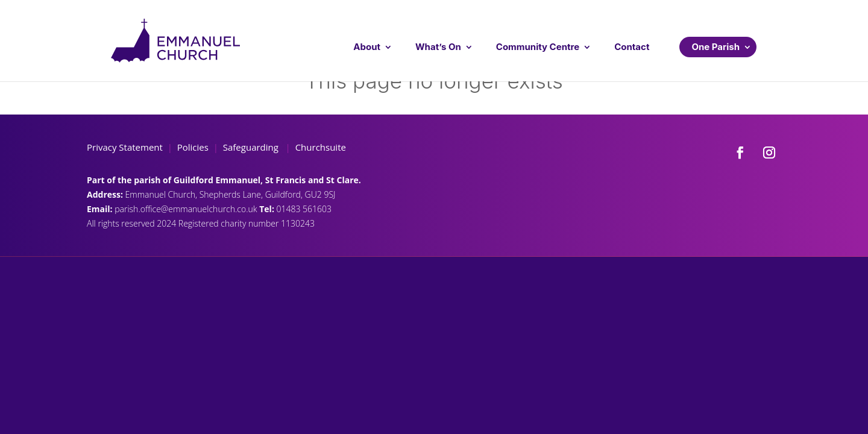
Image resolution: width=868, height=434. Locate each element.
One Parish (715, 47)
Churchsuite (319, 147)
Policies (193, 147)
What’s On (438, 47)
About (367, 47)
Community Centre (538, 47)
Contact (632, 47)
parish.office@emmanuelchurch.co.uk (187, 209)
